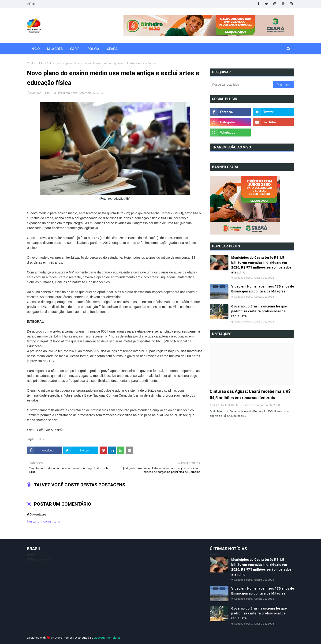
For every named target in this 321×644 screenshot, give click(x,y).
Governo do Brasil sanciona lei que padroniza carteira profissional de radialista (259, 311)
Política (51, 63)
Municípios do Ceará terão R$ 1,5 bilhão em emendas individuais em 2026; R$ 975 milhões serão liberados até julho (261, 265)
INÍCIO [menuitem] (35, 49)
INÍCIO (31, 4)
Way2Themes (64, 638)
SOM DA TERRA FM (43, 93)
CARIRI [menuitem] (75, 49)
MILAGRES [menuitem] (55, 49)
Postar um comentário (44, 521)
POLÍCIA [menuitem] (93, 49)
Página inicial (36, 63)
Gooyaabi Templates (107, 638)
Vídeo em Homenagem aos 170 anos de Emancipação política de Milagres (263, 289)
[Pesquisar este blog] (241, 85)
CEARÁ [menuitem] (112, 49)
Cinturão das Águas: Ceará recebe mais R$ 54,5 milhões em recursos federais (250, 394)
